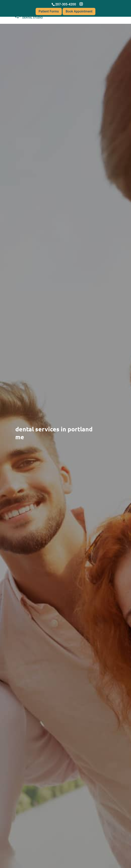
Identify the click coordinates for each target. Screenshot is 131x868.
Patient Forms (49, 11)
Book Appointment (79, 11)
